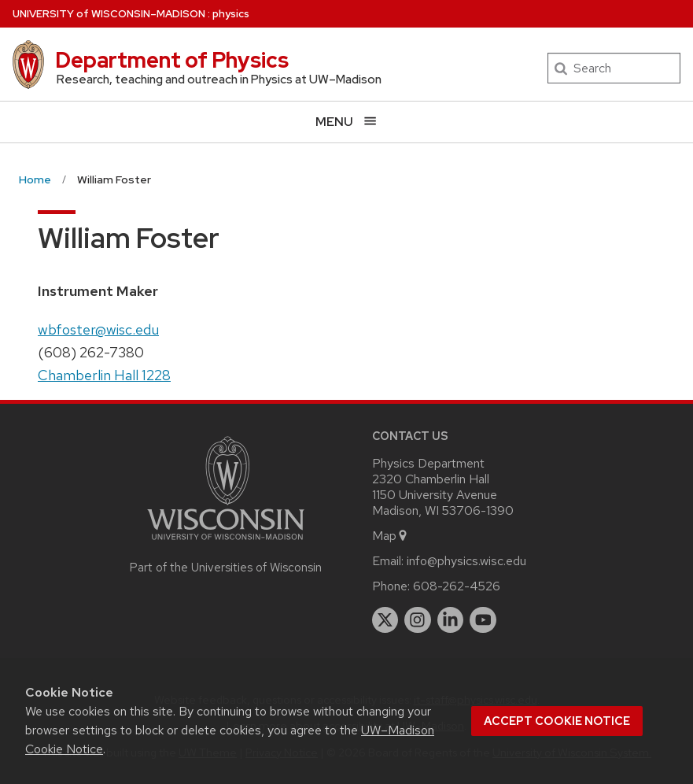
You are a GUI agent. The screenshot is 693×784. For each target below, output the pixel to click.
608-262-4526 (457, 586)
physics (231, 14)
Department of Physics (172, 60)
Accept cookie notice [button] (557, 721)
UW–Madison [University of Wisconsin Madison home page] (109, 14)
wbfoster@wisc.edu (98, 329)
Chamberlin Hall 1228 (104, 375)
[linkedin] (451, 620)
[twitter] (385, 620)
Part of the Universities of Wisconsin (226, 568)
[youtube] (483, 620)
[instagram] (418, 620)
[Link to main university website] (226, 543)
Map (391, 536)
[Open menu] (346, 122)
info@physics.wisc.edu (466, 561)
